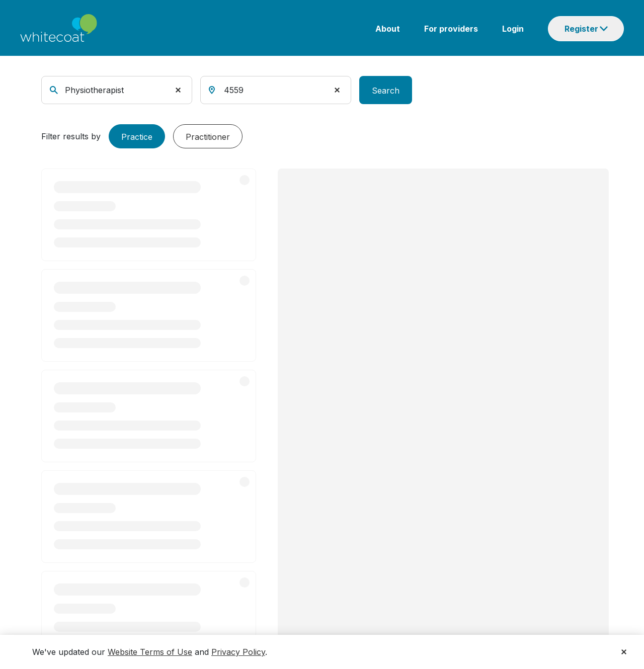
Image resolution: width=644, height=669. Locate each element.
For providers (451, 29)
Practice (137, 137)
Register (581, 29)
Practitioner (208, 137)
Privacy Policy (238, 652)
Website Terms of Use (150, 652)
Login (513, 29)
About (388, 29)
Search (386, 91)
